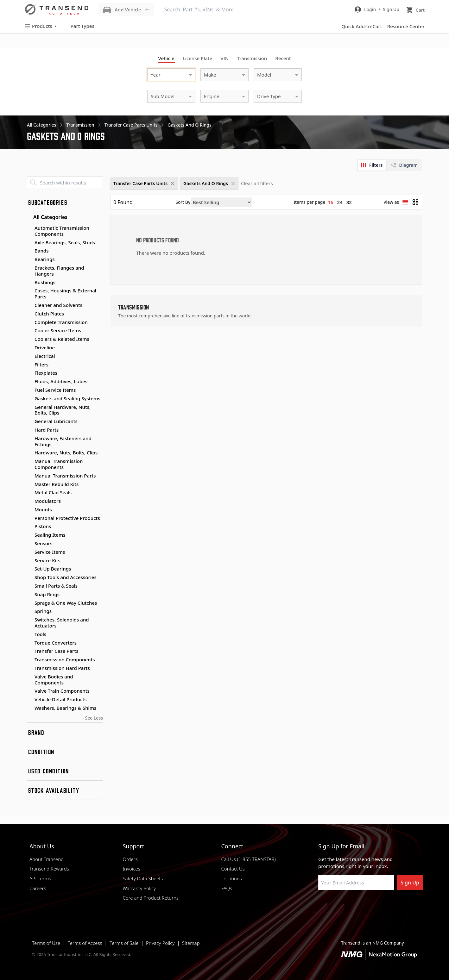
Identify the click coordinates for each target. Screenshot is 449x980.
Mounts (43, 509)
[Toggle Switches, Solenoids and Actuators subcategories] (29, 620)
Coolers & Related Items (62, 339)
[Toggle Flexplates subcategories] (29, 373)
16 (330, 202)
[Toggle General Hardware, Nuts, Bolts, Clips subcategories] (29, 407)
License (198, 58)
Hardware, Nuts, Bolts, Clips (66, 453)
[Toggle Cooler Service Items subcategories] (29, 331)
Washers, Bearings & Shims (65, 708)
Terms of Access (85, 943)
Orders (130, 859)
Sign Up (410, 883)
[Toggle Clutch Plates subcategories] (29, 314)
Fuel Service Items (55, 390)
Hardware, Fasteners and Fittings (63, 441)
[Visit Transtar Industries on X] (369, 905)
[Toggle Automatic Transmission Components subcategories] (29, 228)
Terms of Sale (124, 943)
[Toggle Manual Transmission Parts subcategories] (29, 476)
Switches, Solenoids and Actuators (62, 623)
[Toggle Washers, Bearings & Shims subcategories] (29, 708)
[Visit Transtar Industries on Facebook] (321, 905)
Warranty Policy (139, 888)
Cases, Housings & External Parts (65, 293)
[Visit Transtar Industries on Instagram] (353, 905)
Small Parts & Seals (56, 586)
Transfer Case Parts (57, 651)
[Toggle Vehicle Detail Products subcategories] (29, 700)
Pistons (43, 526)
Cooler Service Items (58, 330)
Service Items (50, 552)
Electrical (45, 356)
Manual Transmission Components (59, 464)
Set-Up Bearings (53, 569)
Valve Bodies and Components (54, 680)
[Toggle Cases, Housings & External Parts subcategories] (29, 291)
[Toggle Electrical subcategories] (29, 356)
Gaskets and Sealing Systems (67, 398)
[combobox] (165, 74)
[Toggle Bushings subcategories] (29, 283)
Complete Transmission (61, 322)
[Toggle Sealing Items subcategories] (29, 535)
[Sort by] (221, 202)
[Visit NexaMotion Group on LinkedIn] (337, 905)
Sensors (43, 543)
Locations (231, 878)
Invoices (131, 869)
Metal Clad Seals (53, 492)
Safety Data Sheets (143, 878)
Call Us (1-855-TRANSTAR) (248, 859)
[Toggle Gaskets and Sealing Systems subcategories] (29, 399)
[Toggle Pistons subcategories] (29, 527)
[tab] (372, 165)
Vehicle (166, 58)
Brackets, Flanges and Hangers (59, 271)
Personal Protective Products (67, 518)
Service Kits (47, 560)
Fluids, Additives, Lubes (61, 381)
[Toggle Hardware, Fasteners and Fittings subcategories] (29, 439)
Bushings (45, 282)
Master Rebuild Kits (57, 484)
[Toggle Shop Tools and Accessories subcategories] (29, 577)
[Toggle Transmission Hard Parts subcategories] (29, 668)
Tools (40, 634)
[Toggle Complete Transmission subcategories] (29, 322)
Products (41, 26)
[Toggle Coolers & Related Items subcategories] (29, 339)
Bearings (45, 259)
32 (349, 202)
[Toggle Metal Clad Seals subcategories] (29, 493)
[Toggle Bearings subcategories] (29, 259)
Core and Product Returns (151, 898)
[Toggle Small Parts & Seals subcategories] (29, 586)
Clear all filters (257, 183)
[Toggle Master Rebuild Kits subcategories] (29, 484)
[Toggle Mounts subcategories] (29, 510)
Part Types (79, 26)
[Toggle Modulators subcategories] (29, 501)
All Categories (47, 217)
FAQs (227, 888)
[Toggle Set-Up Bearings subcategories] (29, 569)
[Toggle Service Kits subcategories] (29, 561)
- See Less (93, 718)
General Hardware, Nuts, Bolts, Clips (63, 410)
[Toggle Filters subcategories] (29, 365)
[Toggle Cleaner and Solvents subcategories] (29, 305)
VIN (224, 58)
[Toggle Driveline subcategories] (29, 348)
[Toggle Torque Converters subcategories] (29, 643)
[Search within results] (65, 183)
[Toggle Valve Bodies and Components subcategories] (29, 677)
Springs (43, 611)
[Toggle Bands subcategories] (29, 251)
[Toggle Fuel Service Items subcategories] (29, 390)
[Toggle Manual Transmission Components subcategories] (29, 461)
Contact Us (233, 869)
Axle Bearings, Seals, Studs (65, 242)
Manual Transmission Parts (65, 476)
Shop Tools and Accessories (66, 577)
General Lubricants (56, 421)
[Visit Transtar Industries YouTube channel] (384, 905)
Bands (41, 251)
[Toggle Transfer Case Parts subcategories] (29, 651)
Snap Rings (47, 594)
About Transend (47, 859)
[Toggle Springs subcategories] (29, 611)
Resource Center (406, 26)
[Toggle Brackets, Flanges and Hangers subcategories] (29, 268)
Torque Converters (56, 643)
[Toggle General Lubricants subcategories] (29, 421)
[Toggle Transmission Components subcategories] (29, 660)
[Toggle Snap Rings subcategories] (29, 595)
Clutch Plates (49, 314)
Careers (38, 888)
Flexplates (46, 373)
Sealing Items (50, 535)
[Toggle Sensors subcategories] (29, 544)
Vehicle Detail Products (61, 699)
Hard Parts (47, 430)
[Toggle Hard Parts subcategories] (29, 430)
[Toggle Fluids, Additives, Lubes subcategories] (29, 382)
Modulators (48, 501)
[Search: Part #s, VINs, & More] (250, 9)
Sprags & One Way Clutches (66, 603)
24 (340, 202)
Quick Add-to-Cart (362, 26)
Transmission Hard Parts (62, 668)
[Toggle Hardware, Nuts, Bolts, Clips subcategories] (29, 453)
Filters (41, 365)
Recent (283, 58)
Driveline (45, 347)
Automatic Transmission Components (62, 231)
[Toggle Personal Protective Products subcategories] (29, 518)
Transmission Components (65, 659)
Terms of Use (46, 943)
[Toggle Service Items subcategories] (29, 552)
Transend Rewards (49, 869)
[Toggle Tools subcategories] (29, 634)
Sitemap (191, 943)
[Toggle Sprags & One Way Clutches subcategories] (29, 603)
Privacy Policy (160, 943)
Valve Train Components (62, 691)
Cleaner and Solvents (58, 305)
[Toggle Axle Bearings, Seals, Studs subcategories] (29, 243)
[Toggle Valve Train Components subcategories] (29, 691)
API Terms (40, 878)
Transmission (252, 58)
